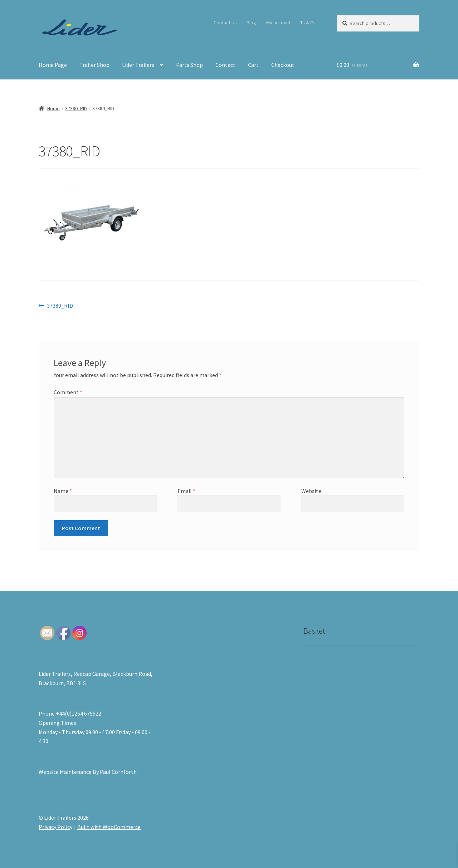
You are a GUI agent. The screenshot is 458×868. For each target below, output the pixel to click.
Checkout (283, 65)
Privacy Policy (55, 827)
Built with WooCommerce (109, 827)
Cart (253, 65)
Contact (225, 65)
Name (63, 491)
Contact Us (225, 23)
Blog (251, 23)
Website (311, 491)
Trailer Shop (94, 65)
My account (278, 23)
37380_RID (76, 108)
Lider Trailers (138, 65)
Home (53, 108)
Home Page (53, 65)
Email (186, 491)
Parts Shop (189, 65)
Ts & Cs (308, 23)
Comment (68, 392)
